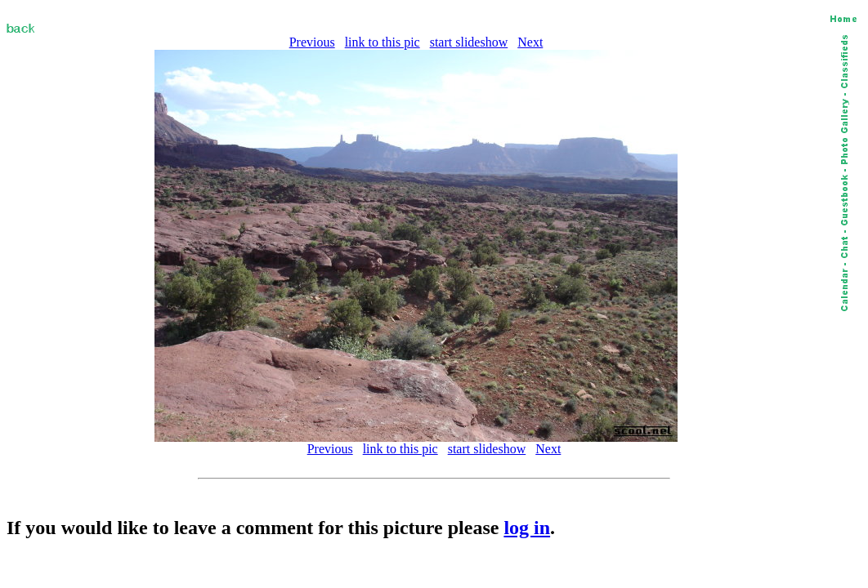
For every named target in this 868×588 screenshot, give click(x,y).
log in (527, 528)
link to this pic (383, 42)
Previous (312, 42)
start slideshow (469, 42)
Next (530, 42)
